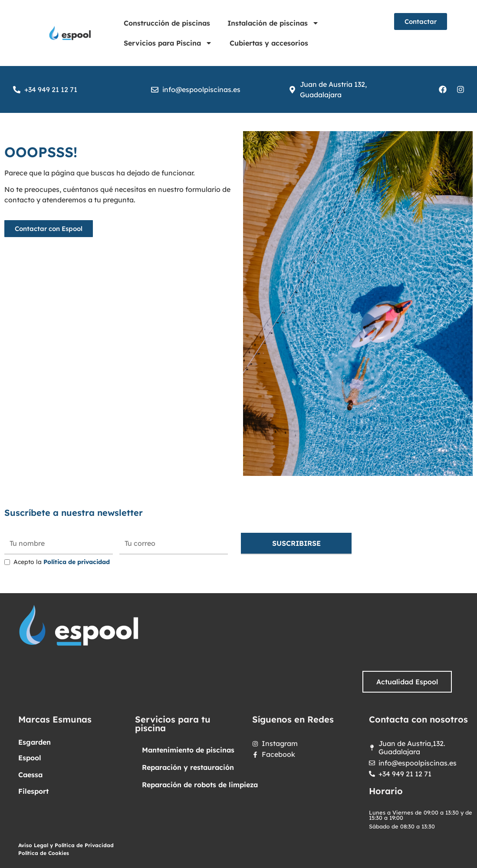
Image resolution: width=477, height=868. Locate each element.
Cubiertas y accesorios (269, 43)
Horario (386, 791)
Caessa (30, 775)
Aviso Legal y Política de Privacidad (66, 845)
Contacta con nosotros (418, 719)
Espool (30, 758)
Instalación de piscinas (273, 23)
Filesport (33, 791)
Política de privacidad (77, 562)
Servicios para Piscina (168, 43)
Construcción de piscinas (167, 23)
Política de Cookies (44, 853)
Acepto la (62, 562)
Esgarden (35, 742)
